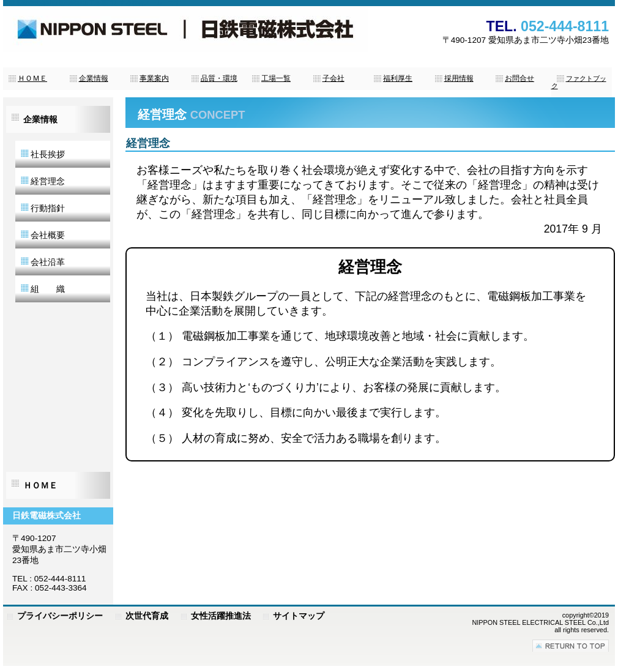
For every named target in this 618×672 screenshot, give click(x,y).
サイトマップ (299, 616)
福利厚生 (398, 78)
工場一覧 (276, 78)
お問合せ (519, 78)
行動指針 (42, 208)
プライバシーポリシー (60, 616)
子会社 (333, 78)
